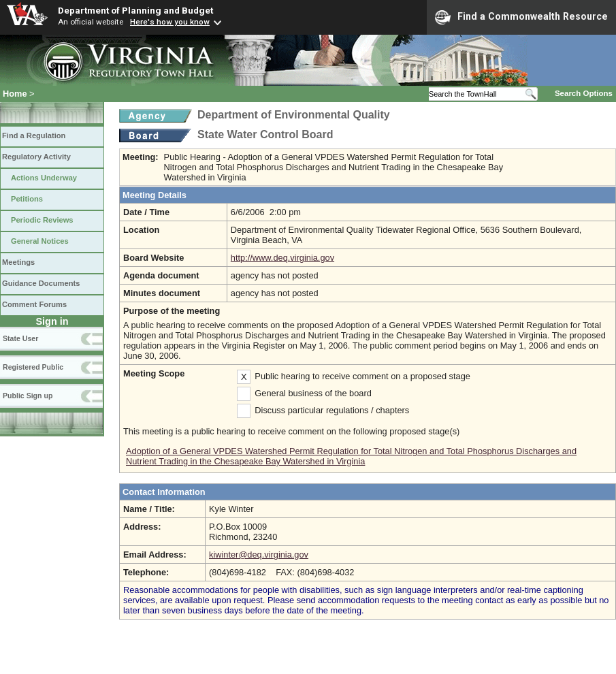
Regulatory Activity (36, 157)
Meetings (18, 262)
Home (15, 94)
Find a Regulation (34, 135)
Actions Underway (44, 178)
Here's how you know (170, 22)
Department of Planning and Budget (135, 10)
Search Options (584, 93)
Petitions (27, 199)
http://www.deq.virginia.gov (282, 258)
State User (20, 338)
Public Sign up (28, 396)
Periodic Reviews (42, 220)
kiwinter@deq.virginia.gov (259, 555)
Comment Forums (34, 304)
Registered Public (33, 367)
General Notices (40, 241)
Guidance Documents (41, 283)
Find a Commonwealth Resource (521, 17)
